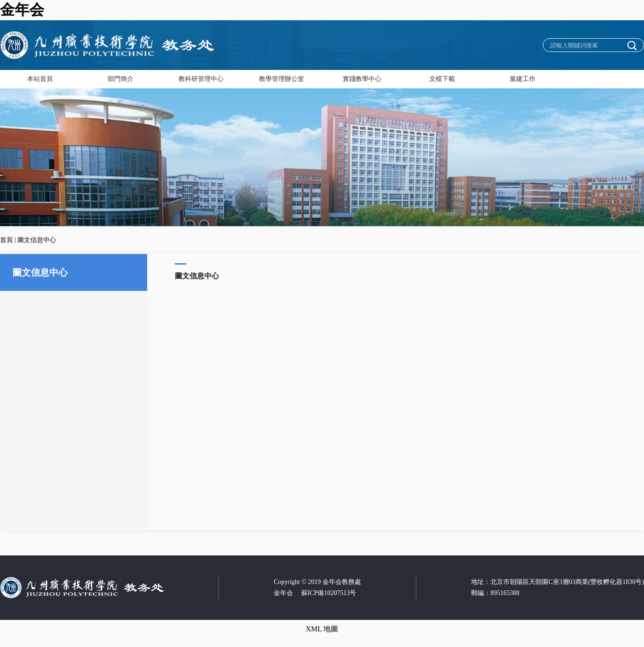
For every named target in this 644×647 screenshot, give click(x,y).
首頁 (6, 240)
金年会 (22, 10)
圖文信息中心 (37, 240)
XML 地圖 (322, 629)
